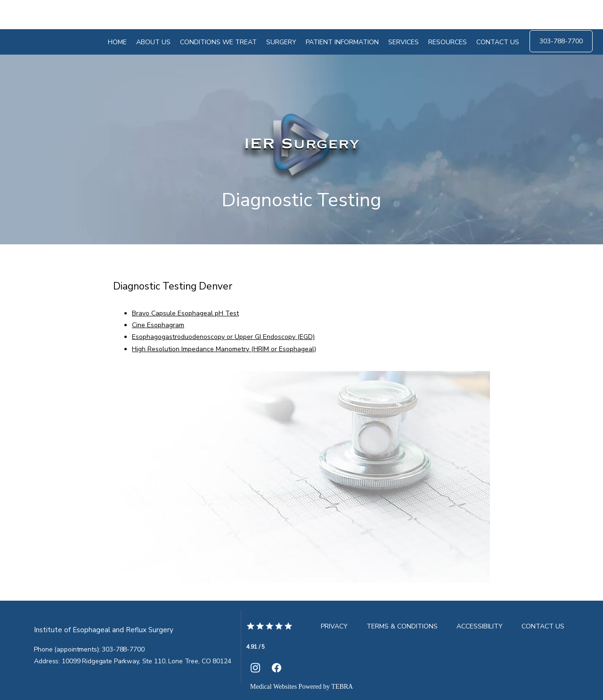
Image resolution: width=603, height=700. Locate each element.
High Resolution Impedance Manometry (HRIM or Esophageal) (224, 349)
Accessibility (480, 626)
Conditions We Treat (218, 42)
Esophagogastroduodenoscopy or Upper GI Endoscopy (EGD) (223, 337)
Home (117, 42)
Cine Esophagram (158, 325)
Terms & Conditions (402, 626)
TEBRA (342, 687)
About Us (153, 42)
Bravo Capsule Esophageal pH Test (185, 313)
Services (403, 42)
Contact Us (498, 42)
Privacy (334, 626)
